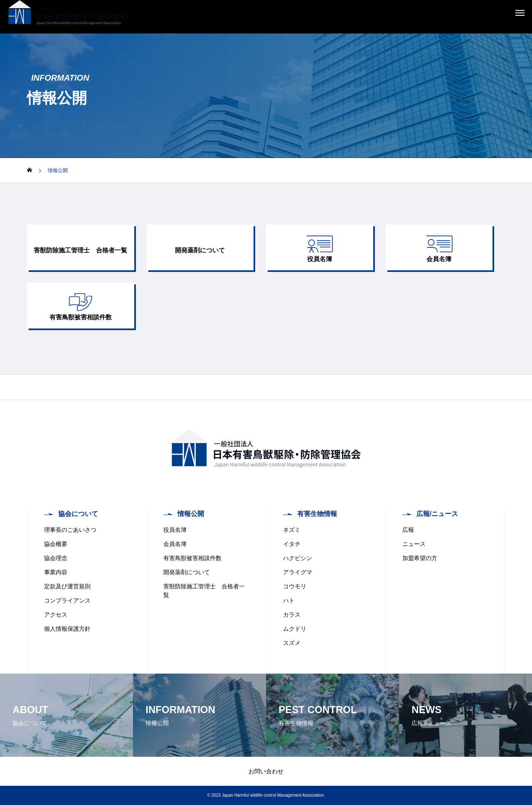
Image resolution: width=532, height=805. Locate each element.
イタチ (292, 544)
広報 (408, 530)
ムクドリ (295, 629)
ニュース (414, 544)
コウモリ (295, 586)
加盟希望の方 (420, 558)
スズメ (292, 643)
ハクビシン (298, 558)
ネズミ (292, 530)
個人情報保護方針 (67, 629)
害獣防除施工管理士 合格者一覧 (204, 591)
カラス (292, 615)
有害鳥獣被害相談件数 (192, 558)
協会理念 (56, 558)
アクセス (56, 615)
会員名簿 (175, 544)
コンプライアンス (67, 600)
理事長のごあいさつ (70, 530)
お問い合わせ (266, 771)
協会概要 (56, 544)
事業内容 (56, 572)
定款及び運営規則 (67, 586)
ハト (289, 600)
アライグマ (298, 572)
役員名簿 (175, 530)
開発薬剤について (187, 572)
